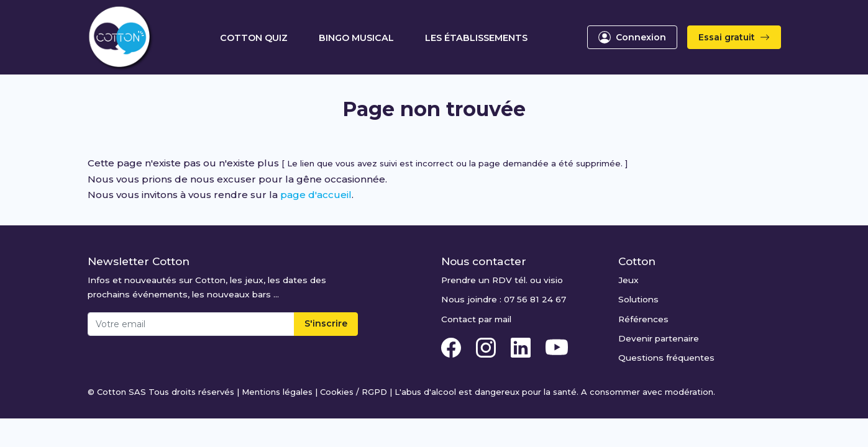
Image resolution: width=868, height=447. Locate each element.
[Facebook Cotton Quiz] (452, 346)
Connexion (632, 37)
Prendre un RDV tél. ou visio (502, 280)
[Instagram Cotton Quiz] (487, 346)
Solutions (638, 299)
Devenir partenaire (659, 338)
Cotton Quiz (254, 38)
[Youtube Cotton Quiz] (557, 346)
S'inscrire (326, 323)
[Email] (191, 324)
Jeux (628, 280)
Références (643, 319)
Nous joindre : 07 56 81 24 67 (504, 299)
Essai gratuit (734, 37)
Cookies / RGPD (354, 392)
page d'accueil (316, 195)
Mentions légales (277, 392)
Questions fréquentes (666, 358)
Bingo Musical (356, 38)
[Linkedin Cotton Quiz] (522, 346)
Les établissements (476, 38)
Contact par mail (476, 319)
